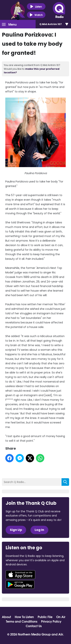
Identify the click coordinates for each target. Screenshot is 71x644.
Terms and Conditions (22, 621)
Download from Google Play (20, 585)
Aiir (61, 634)
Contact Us (34, 626)
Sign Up (16, 530)
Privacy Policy (51, 621)
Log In (39, 530)
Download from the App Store (20, 575)
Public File (45, 617)
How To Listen (24, 617)
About (6, 617)
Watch (36, 15)
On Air (61, 617)
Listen (36, 7)
